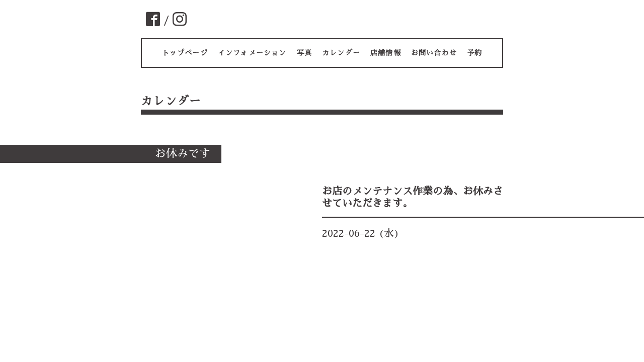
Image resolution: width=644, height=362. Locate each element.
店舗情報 (386, 53)
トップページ (185, 53)
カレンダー (341, 53)
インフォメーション (252, 53)
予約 (474, 53)
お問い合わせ (434, 53)
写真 (304, 53)
